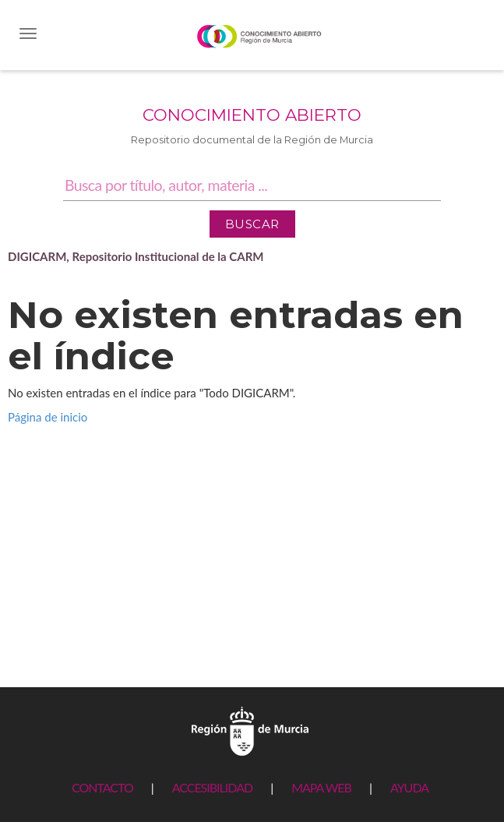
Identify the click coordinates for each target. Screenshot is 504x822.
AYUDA (409, 787)
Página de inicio (48, 417)
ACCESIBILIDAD (212, 787)
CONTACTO (102, 787)
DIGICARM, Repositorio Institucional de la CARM (136, 256)
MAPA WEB (321, 787)
